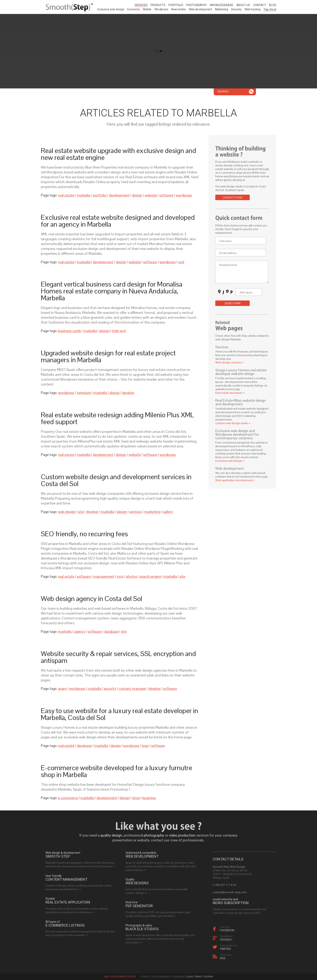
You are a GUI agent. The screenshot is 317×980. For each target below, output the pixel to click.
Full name (226, 241)
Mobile (147, 9)
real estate (66, 195)
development (119, 195)
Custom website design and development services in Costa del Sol (116, 480)
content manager (132, 689)
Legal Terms (194, 977)
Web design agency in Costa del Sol (91, 599)
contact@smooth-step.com (230, 892)
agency (80, 631)
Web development (200, 9)
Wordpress (161, 9)
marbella (84, 195)
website (151, 195)
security (110, 689)
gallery (168, 512)
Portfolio (176, 5)
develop (128, 393)
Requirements (228, 265)
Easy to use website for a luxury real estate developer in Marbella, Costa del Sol (119, 714)
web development (142, 856)
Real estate (179, 9)
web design (67, 512)
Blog (273, 5)
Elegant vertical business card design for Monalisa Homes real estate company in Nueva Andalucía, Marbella (112, 291)
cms (120, 576)
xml (181, 262)
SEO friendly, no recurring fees (84, 534)
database (111, 631)
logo (145, 746)
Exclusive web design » (230, 461)
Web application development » (235, 480)
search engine (150, 576)
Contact (260, 5)
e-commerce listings (65, 925)
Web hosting (253, 9)
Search (223, 91)
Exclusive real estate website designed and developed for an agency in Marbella (118, 221)
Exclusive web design (111, 9)
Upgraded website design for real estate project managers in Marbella (108, 356)
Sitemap (208, 977)
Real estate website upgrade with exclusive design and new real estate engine (118, 154)
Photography (197, 5)
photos (132, 576)
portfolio (100, 195)
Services (141, 5)
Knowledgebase (222, 5)
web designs (137, 883)
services (136, 512)
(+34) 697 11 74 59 (224, 885)
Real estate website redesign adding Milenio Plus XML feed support (117, 418)
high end (119, 331)
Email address (228, 253)
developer (84, 746)
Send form (232, 303)
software (166, 195)
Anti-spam (246, 292)
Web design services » (229, 362)
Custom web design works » (233, 423)
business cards (69, 331)
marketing (152, 512)
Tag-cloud (270, 9)
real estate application (68, 902)
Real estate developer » (230, 393)
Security (236, 9)
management (104, 576)
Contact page (233, 197)
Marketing (222, 9)
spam (62, 689)
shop (136, 798)
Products (158, 5)
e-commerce (68, 798)
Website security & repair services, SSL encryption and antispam (118, 657)
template (84, 393)
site (81, 512)
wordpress (184, 195)
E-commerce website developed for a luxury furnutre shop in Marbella (116, 771)
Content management (66, 879)
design (137, 195)
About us (243, 5)
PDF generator (139, 906)
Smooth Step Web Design (229, 867)
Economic (134, 9)
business (149, 798)
